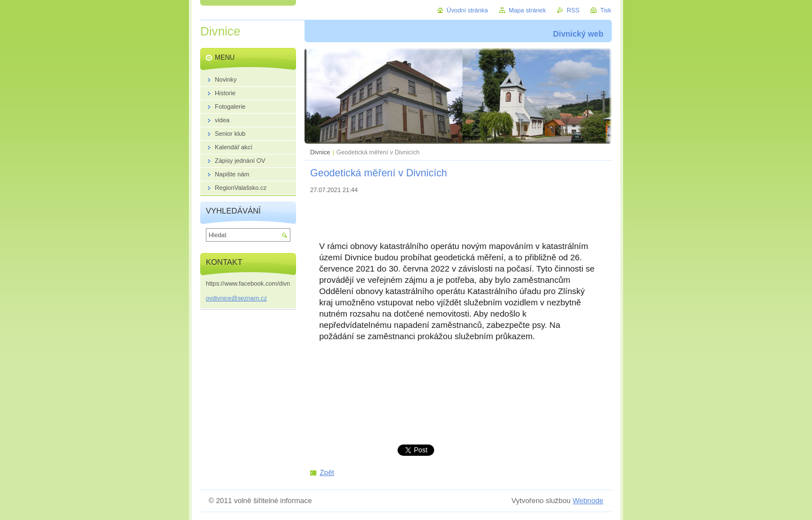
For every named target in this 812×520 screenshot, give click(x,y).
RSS (573, 10)
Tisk (606, 10)
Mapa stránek (527, 10)
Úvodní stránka (467, 10)
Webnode (588, 501)
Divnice (320, 152)
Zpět (327, 472)
